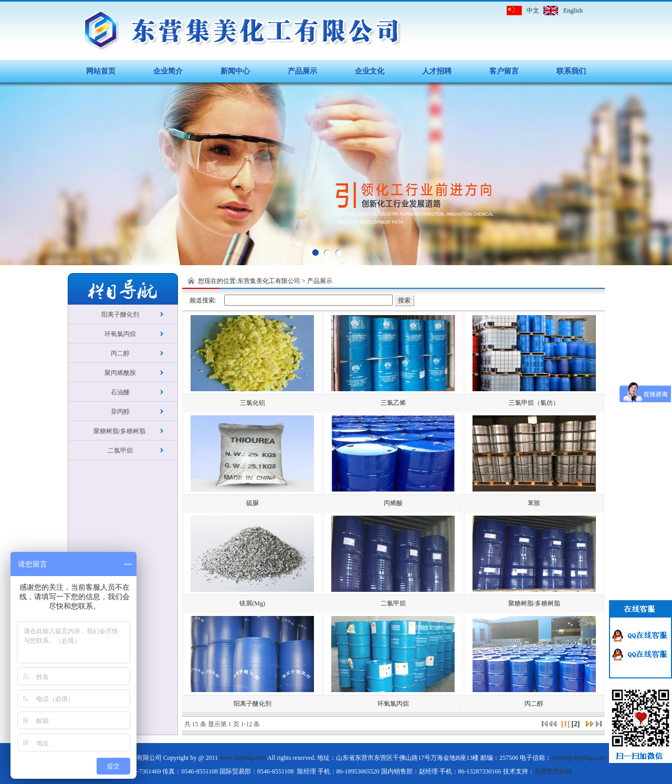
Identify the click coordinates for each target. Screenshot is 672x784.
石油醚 (120, 392)
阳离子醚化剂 (120, 315)
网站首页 (101, 71)
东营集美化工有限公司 (269, 281)
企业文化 (370, 71)
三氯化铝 (253, 403)
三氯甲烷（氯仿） (534, 403)
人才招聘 (437, 71)
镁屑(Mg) (252, 603)
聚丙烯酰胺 (120, 373)
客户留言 (504, 71)
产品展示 (302, 71)
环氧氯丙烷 (120, 334)
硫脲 (253, 503)
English (573, 11)
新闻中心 (235, 71)
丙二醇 (120, 353)
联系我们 (571, 71)
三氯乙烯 (393, 403)
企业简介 (168, 71)
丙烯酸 (393, 503)
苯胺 (534, 503)
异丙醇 (120, 412)
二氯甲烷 (120, 451)
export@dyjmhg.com (578, 758)
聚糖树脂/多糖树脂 (120, 431)
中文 (533, 11)
